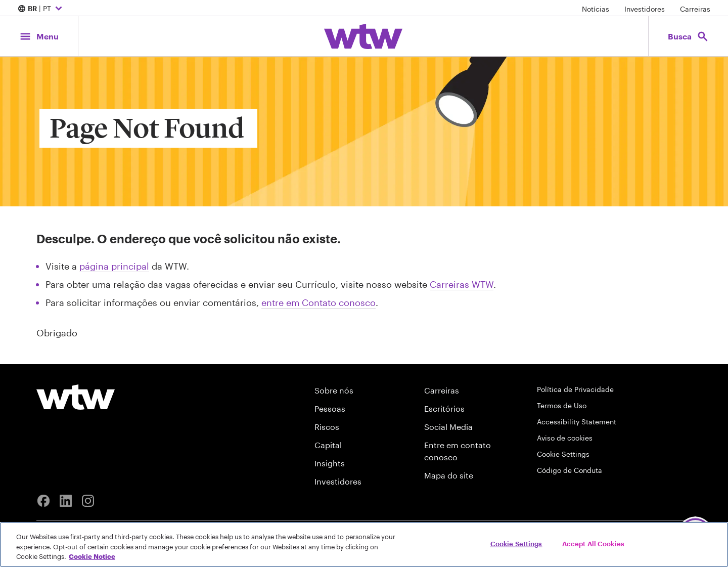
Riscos (327, 427)
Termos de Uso (562, 405)
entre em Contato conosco (318, 302)
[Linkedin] (66, 501)
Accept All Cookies (593, 543)
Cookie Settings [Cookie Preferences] (563, 454)
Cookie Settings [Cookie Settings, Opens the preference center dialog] (516, 543)
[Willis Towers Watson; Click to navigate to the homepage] (363, 36)
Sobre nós (334, 390)
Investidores (645, 9)
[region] (364, 544)
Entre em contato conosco (458, 451)
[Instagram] (88, 501)
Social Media (448, 427)
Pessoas (330, 408)
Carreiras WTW (462, 284)
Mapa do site (449, 475)
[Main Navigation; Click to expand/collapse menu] (39, 36)
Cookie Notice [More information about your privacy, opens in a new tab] (92, 556)
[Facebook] (43, 501)
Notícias (596, 9)
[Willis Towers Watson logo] (76, 397)
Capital (328, 445)
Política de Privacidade (575, 389)
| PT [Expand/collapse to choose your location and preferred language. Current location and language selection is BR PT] (41, 9)
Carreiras (695, 9)
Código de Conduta (570, 470)
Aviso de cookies (565, 438)
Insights (330, 463)
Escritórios (444, 408)
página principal (114, 266)
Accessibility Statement (577, 422)
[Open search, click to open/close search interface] (688, 36)
